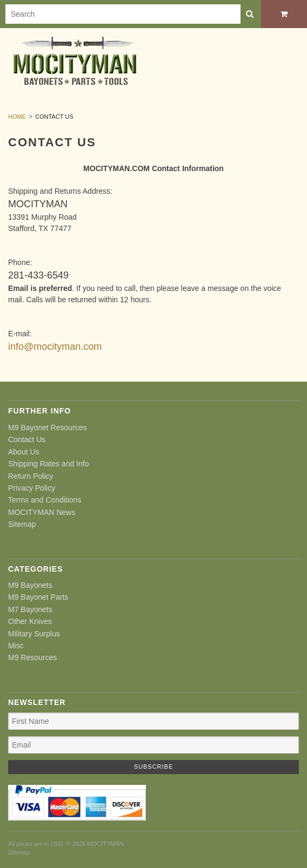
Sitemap (22, 524)
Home (17, 117)
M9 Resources (32, 657)
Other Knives (30, 621)
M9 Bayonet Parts (38, 597)
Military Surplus (34, 634)
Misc (16, 646)
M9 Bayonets (30, 585)
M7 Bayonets (30, 609)
